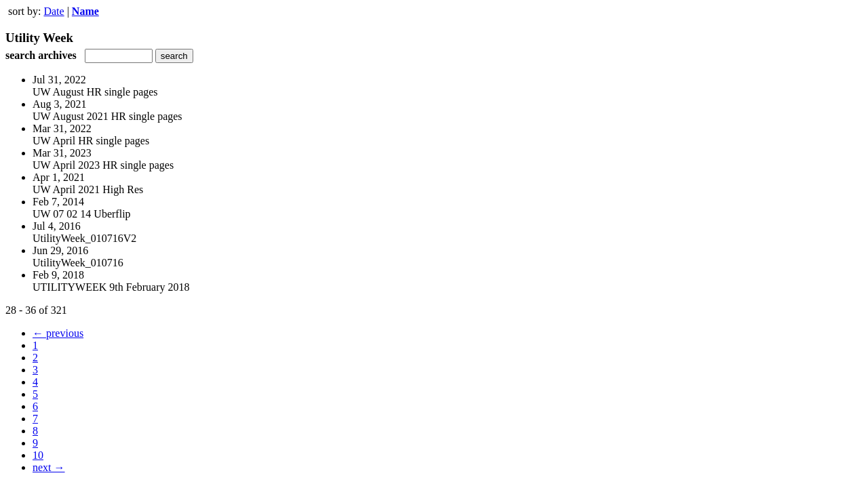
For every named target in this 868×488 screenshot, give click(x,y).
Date (54, 11)
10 (38, 455)
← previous (58, 333)
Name (85, 11)
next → (49, 467)
